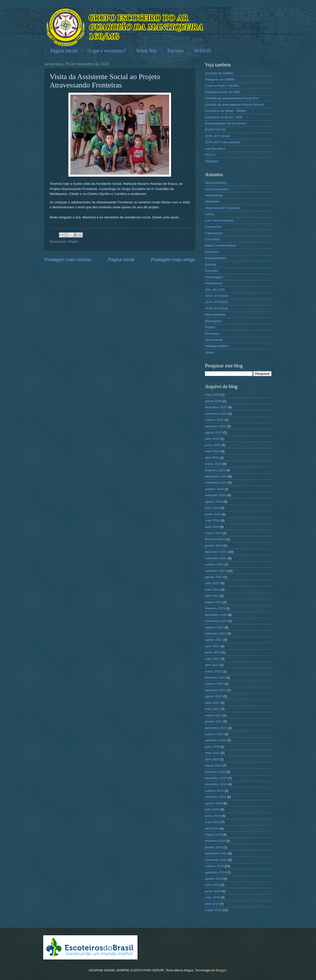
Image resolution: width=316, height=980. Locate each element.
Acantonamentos (217, 189)
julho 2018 (212, 885)
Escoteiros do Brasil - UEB (224, 117)
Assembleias (214, 195)
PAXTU (210, 155)
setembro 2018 (216, 872)
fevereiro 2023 (215, 608)
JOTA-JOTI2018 (216, 296)
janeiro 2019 (214, 847)
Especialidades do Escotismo (226, 123)
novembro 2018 (216, 860)
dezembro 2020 (216, 728)
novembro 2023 (216, 558)
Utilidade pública (217, 346)
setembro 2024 (216, 495)
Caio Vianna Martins (219, 220)
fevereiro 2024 (215, 539)
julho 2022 (212, 646)
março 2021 (213, 715)
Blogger (221, 970)
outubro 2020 (214, 734)
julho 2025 (212, 439)
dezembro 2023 (216, 552)
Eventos (211, 264)
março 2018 (213, 910)
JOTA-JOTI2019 (216, 302)
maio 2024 (212, 520)
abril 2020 (212, 759)
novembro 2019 (216, 784)
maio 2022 (212, 659)
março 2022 (213, 671)
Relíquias (212, 161)
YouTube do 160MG (219, 73)
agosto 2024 (214, 502)
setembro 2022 (216, 634)
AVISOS (202, 51)
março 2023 (213, 602)
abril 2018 (212, 904)
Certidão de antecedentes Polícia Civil (232, 98)
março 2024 (213, 533)
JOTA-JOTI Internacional (222, 142)
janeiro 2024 (214, 546)
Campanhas (213, 227)
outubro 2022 (214, 627)
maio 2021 (212, 709)
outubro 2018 (214, 866)
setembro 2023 (216, 571)
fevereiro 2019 (215, 841)
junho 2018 (213, 891)
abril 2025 (212, 458)
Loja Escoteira (215, 149)
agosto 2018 (214, 879)
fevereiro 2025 (215, 470)
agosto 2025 (214, 432)
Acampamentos (216, 183)
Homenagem (214, 277)
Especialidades (216, 258)
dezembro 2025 (216, 407)
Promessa (212, 334)
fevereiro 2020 (215, 772)
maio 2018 (212, 897)
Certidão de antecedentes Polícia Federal (234, 105)
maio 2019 (212, 822)
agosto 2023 (214, 577)
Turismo (175, 51)
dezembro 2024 (216, 476)
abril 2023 (212, 596)
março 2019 (213, 835)
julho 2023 (212, 583)
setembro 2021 (216, 690)
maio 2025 (212, 451)
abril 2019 (212, 828)
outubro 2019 (214, 791)
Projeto (73, 241)
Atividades (212, 201)
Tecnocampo (214, 340)
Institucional (213, 283)
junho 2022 (213, 652)
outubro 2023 (214, 564)
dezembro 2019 (216, 778)
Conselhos (212, 239)
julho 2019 (212, 809)
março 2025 (213, 464)
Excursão (212, 271)
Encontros (212, 252)
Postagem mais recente (68, 260)
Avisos (210, 214)
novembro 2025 (216, 414)
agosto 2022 (214, 640)
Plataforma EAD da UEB (222, 92)
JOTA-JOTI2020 (216, 308)
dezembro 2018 (216, 853)
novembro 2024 (216, 483)
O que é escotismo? (107, 51)
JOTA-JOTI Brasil (217, 136)
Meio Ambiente (215, 315)
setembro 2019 (216, 797)
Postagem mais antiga (173, 260)
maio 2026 (212, 395)
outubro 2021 (214, 684)
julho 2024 (212, 508)
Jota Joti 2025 (215, 290)
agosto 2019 (214, 803)
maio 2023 (212, 590)
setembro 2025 (216, 426)
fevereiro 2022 (215, 678)
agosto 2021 (214, 696)
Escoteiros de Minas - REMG (225, 111)
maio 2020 (212, 753)
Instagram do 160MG (220, 79)
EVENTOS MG (216, 130)
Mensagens (213, 321)
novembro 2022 (216, 621)
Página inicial (64, 51)
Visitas (210, 352)
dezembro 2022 (216, 615)
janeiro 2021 (214, 721)
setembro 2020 (216, 740)
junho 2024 (213, 514)
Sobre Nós (147, 51)
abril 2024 (212, 527)
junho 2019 (213, 816)
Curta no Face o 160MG (222, 86)
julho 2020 (212, 747)
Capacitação (214, 233)
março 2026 (213, 401)
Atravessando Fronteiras (222, 208)
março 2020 (213, 765)
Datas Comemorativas (221, 245)
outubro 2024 (214, 489)
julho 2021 (212, 703)
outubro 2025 (214, 420)
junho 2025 (213, 445)
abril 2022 (212, 665)
